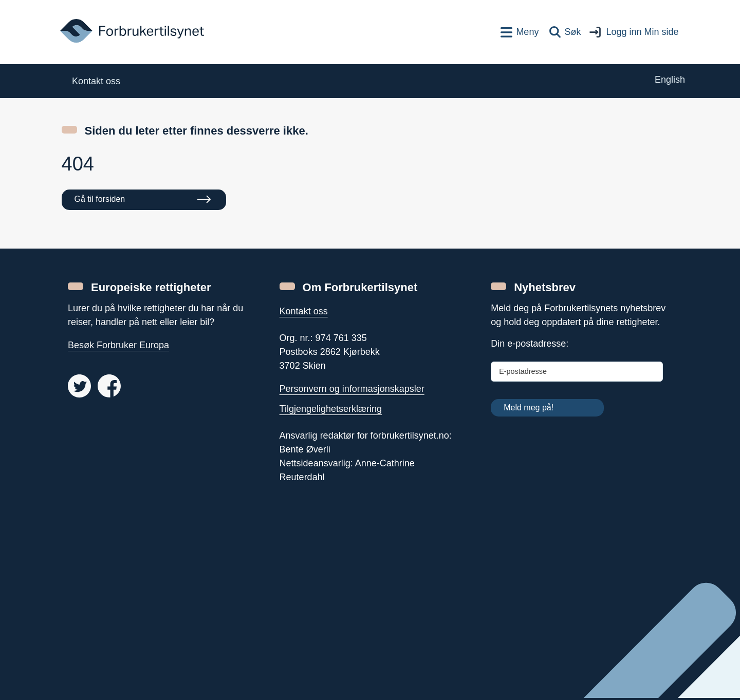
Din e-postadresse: (530, 344)
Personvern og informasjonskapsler (352, 389)
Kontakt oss (304, 311)
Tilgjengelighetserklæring (331, 409)
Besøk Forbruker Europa (118, 345)
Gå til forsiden (100, 199)
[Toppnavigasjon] (520, 32)
